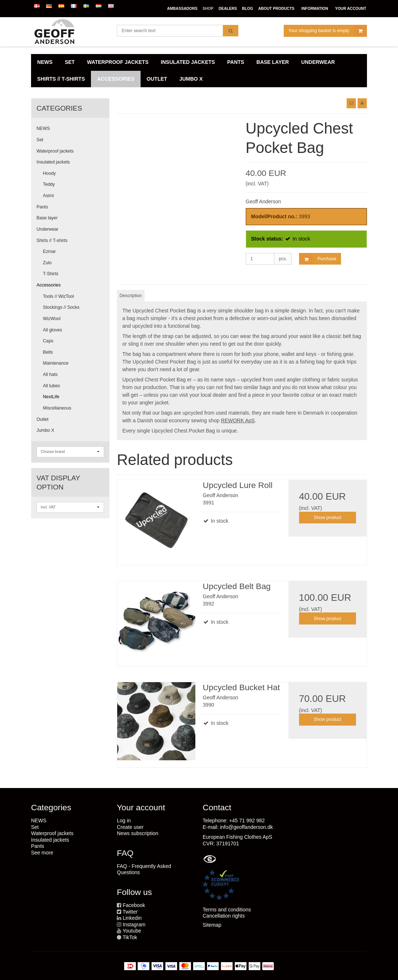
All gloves (53, 330)
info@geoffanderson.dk (246, 827)
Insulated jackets (53, 162)
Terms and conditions (227, 910)
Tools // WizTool (59, 296)
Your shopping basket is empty (328, 31)
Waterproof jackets (55, 151)
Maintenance (56, 363)
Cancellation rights (224, 916)
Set (40, 140)
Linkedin (132, 918)
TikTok (130, 937)
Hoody (49, 173)
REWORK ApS (238, 420)
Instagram (134, 925)
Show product (327, 518)
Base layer (47, 218)
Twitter (130, 912)
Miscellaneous (57, 408)
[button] (351, 103)
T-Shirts (51, 274)
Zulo (47, 263)
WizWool (52, 319)
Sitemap (212, 925)
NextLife (51, 397)
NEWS (43, 128)
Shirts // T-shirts (52, 241)
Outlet (43, 419)
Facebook (134, 905)
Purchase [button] (318, 259)
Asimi (49, 196)
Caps (48, 341)
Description (131, 296)
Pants (42, 207)
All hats (50, 374)
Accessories (49, 285)
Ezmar (49, 251)
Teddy (49, 184)
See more (42, 853)
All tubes (52, 386)
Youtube (132, 931)
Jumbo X (45, 430)
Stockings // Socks (61, 307)
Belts (48, 352)
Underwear (47, 229)
